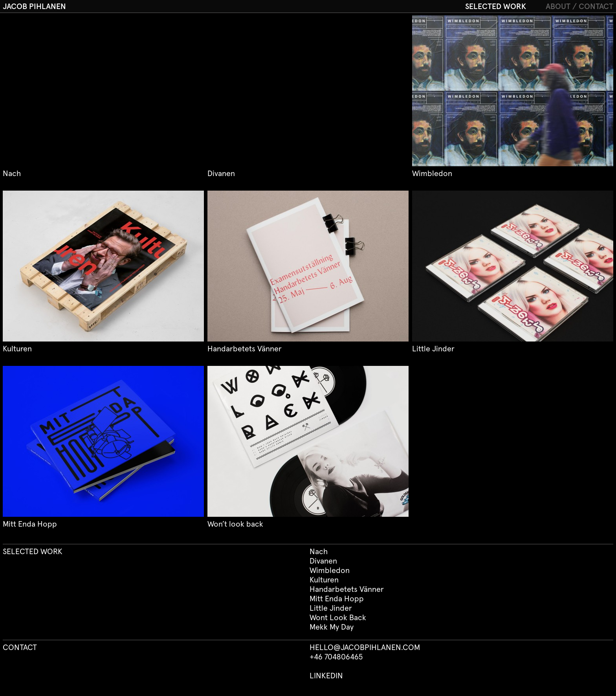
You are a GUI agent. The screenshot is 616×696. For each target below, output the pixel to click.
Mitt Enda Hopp (337, 599)
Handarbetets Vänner (347, 589)
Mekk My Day (332, 627)
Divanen (323, 561)
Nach (319, 552)
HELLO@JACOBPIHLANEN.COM (365, 648)
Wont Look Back (338, 618)
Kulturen (324, 580)
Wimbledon (330, 571)
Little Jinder (331, 608)
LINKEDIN (326, 676)
